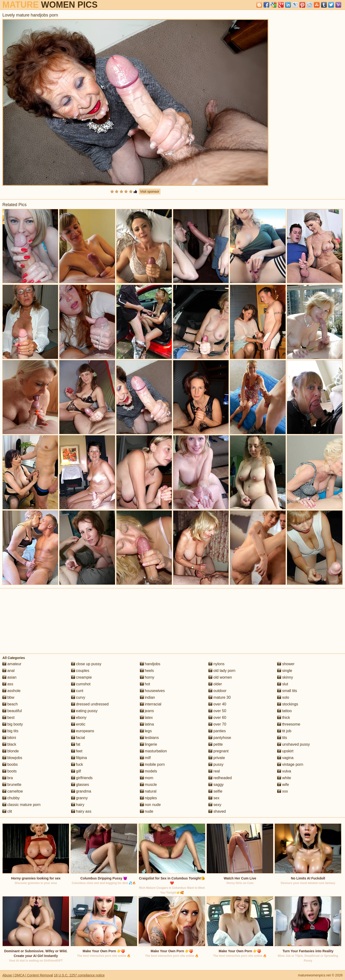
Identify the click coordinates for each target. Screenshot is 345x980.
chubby (11, 798)
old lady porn (222, 671)
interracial (151, 704)
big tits (10, 731)
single (285, 671)
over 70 (217, 724)
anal (9, 671)
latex (146, 718)
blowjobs (12, 758)
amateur (12, 664)
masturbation (153, 751)
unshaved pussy (293, 744)
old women (220, 677)
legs (146, 731)
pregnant (218, 751)
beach (10, 704)
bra (8, 778)
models (149, 771)
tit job (284, 731)
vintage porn (290, 764)
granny (79, 798)
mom (147, 778)
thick (284, 718)
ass (8, 684)
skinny (285, 677)
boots (10, 771)
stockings (288, 704)
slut (283, 684)
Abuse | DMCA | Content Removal (28, 975)
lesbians (149, 738)
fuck (77, 764)
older (215, 684)
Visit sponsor (150, 191)
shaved (217, 811)
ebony (79, 718)
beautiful (12, 711)
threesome (289, 724)
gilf (76, 771)
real (214, 771)
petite (216, 744)
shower (286, 664)
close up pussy (86, 664)
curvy (78, 697)
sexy (215, 805)
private (217, 758)
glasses (80, 785)
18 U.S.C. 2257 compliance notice (79, 975)
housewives (152, 691)
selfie (215, 791)
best (9, 718)
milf (145, 758)
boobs (10, 764)
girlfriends (82, 778)
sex (214, 798)
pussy (216, 764)
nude (147, 811)
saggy (216, 785)
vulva (284, 771)
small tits (287, 691)
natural (148, 791)
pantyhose (220, 738)
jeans (147, 711)
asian (9, 677)
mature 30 (219, 697)
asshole (11, 691)
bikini (9, 738)
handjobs (150, 664)
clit (7, 811)
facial (78, 738)
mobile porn (152, 764)
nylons (216, 664)
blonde (11, 751)
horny (147, 677)
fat (76, 744)
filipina (79, 758)
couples (80, 671)
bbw (8, 697)
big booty (13, 724)
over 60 (217, 718)
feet (77, 751)
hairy (78, 805)
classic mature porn (21, 805)
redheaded (220, 778)
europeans (83, 731)
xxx (282, 791)
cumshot (81, 684)
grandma (81, 791)
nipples (148, 798)
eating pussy (84, 711)
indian (147, 697)
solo (283, 697)
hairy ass (81, 811)
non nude (150, 805)
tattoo (284, 711)
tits (282, 738)
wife (283, 785)
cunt (77, 691)
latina (147, 724)
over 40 (217, 704)
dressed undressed (90, 704)
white (284, 778)
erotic (78, 724)
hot (145, 684)
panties (217, 731)
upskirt (285, 751)
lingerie (149, 744)
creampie (81, 677)
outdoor (217, 691)
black (9, 744)
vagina (285, 758)
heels (147, 671)
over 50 (217, 711)
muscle (148, 785)
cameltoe (13, 791)
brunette (12, 785)
